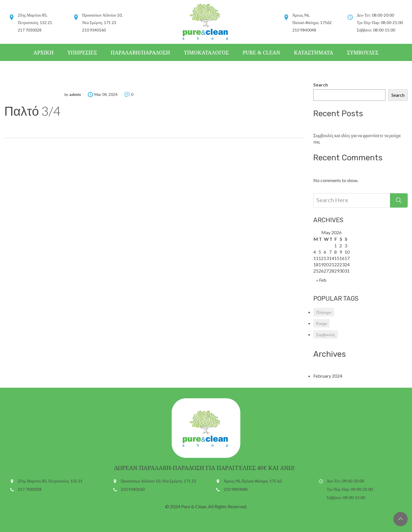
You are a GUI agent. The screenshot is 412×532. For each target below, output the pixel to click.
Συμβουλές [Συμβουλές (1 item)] (326, 334)
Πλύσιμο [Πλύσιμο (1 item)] (324, 312)
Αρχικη (44, 52)
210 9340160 (133, 489)
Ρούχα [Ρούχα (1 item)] (321, 323)
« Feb (321, 280)
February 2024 (328, 376)
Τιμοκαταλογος (206, 52)
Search (321, 85)
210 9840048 (236, 489)
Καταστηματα (313, 52)
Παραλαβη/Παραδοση (140, 52)
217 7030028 (30, 489)
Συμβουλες (363, 52)
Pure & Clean (261, 52)
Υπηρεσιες (82, 52)
